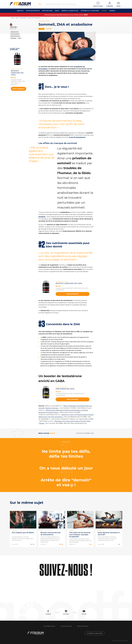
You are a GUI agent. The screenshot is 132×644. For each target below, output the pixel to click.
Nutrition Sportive (33, 11)
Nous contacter (66, 626)
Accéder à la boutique (95, 633)
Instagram (66, 612)
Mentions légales (83, 626)
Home (13, 18)
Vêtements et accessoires (90, 11)
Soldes (104, 11)
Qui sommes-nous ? (50, 626)
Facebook (48, 612)
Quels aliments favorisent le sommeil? (109, 534)
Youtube (84, 612)
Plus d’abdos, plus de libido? (23, 533)
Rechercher (40, 4)
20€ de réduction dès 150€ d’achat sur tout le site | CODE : (66, 15)
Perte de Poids (47, 11)
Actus (17, 18)
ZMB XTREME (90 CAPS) (65, 389)
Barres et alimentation (70, 11)
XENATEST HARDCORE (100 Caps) (17, 73)
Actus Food (23, 18)
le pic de (72, 137)
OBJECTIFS (20, 11)
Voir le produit (18, 89)
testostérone (81, 137)
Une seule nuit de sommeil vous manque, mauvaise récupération (80, 535)
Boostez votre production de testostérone (51, 534)
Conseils (112, 11)
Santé (57, 11)
